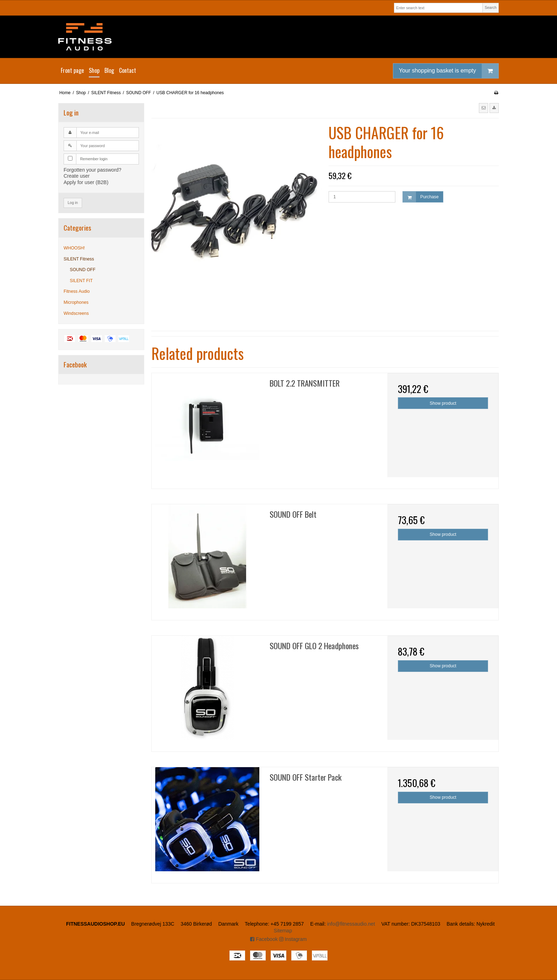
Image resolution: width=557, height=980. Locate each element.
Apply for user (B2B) (86, 182)
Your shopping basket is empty (449, 71)
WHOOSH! (74, 248)
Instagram (293, 939)
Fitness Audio (77, 291)
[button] (483, 108)
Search (490, 7)
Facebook (264, 939)
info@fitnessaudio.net (351, 924)
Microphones (76, 302)
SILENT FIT (81, 281)
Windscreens (76, 313)
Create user (77, 176)
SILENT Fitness (79, 259)
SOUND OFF (83, 270)
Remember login (94, 159)
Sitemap (283, 931)
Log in (73, 203)
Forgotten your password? (93, 170)
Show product (443, 403)
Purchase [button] (421, 197)
